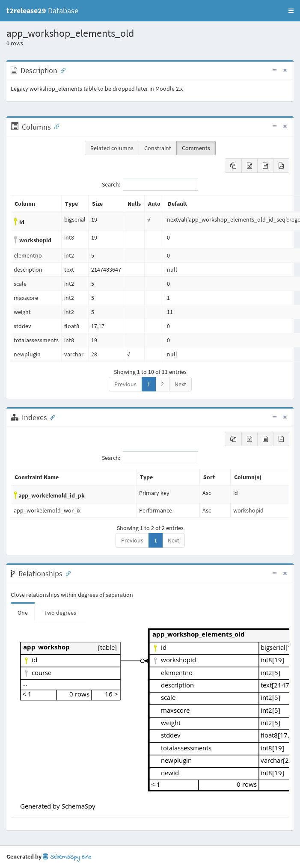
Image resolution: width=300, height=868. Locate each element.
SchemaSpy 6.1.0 (67, 857)
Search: (150, 184)
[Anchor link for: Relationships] (66, 573)
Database (42, 10)
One (23, 613)
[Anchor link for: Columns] (55, 126)
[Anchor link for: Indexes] (51, 417)
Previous (125, 384)
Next (180, 384)
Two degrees (60, 613)
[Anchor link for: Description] (61, 70)
